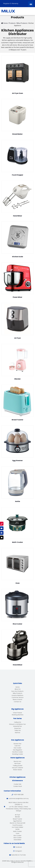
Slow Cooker (17, 838)
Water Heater (18, 770)
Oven (18, 833)
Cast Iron (17, 746)
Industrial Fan (18, 726)
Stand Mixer (17, 840)
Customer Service (18, 697)
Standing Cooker (18, 754)
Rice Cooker (17, 836)
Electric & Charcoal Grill (17, 823)
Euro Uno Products (17, 691)
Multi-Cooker (17, 831)
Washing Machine (18, 715)
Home (18, 687)
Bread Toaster (18, 819)
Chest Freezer (17, 713)
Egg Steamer (18, 821)
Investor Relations (17, 695)
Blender (18, 817)
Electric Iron (17, 761)
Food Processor (18, 825)
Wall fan (17, 733)
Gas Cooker (17, 748)
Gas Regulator (18, 750)
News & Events (17, 700)
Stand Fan (18, 728)
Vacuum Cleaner (17, 768)
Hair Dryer (17, 763)
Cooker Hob (17, 784)
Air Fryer (17, 815)
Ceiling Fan (18, 722)
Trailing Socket (18, 766)
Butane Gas (17, 744)
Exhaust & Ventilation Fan (17, 724)
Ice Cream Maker (18, 827)
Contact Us (17, 702)
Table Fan (18, 730)
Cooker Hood (18, 786)
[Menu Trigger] (31, 4)
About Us (18, 689)
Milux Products (18, 693)
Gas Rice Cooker (18, 752)
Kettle (17, 829)
